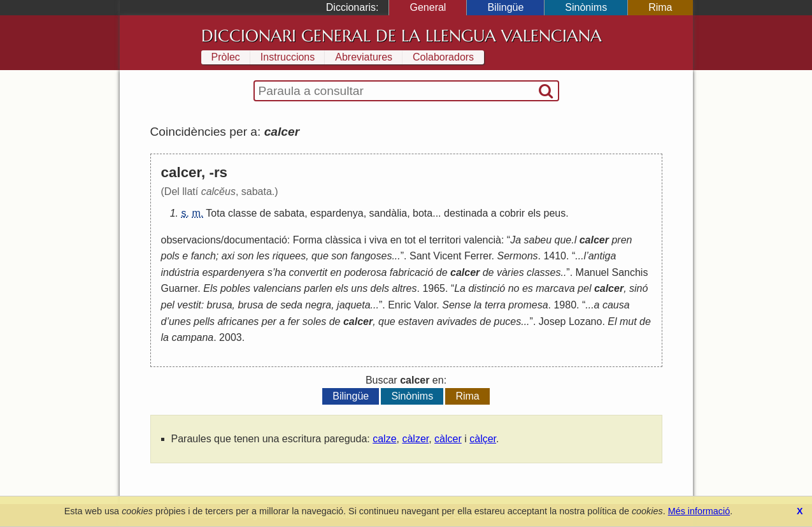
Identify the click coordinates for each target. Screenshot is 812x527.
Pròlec (226, 57)
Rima (660, 7)
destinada (466, 213)
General (428, 7)
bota (423, 213)
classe (242, 213)
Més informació (699, 511)
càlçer (483, 439)
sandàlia (388, 213)
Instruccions (288, 57)
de (266, 213)
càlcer (448, 439)
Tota (215, 213)
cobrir (512, 213)
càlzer (415, 439)
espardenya (337, 213)
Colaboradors (443, 57)
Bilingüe (505, 7)
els (534, 213)
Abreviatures (364, 57)
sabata (289, 213)
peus (555, 213)
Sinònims (586, 7)
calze (384, 439)
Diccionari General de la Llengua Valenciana (402, 36)
